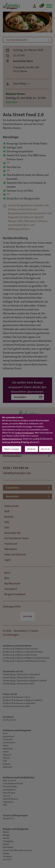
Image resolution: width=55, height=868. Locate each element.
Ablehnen (31, 449)
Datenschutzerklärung (12, 439)
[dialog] (27, 434)
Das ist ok (45, 449)
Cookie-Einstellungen (24, 433)
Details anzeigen (12, 449)
